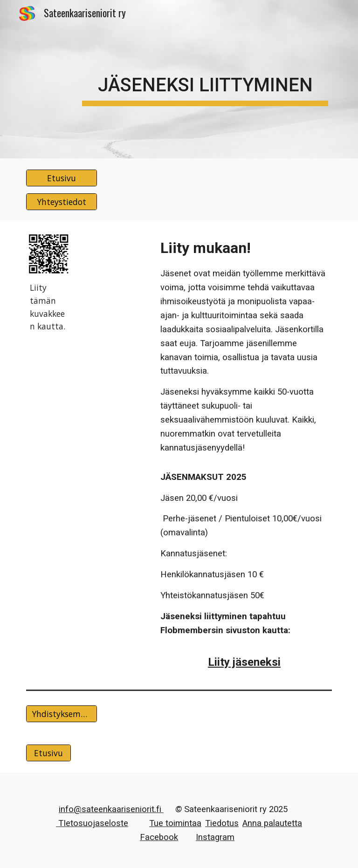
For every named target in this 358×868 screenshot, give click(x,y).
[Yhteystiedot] (61, 202)
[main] (205, 79)
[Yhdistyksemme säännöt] (61, 714)
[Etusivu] (61, 178)
